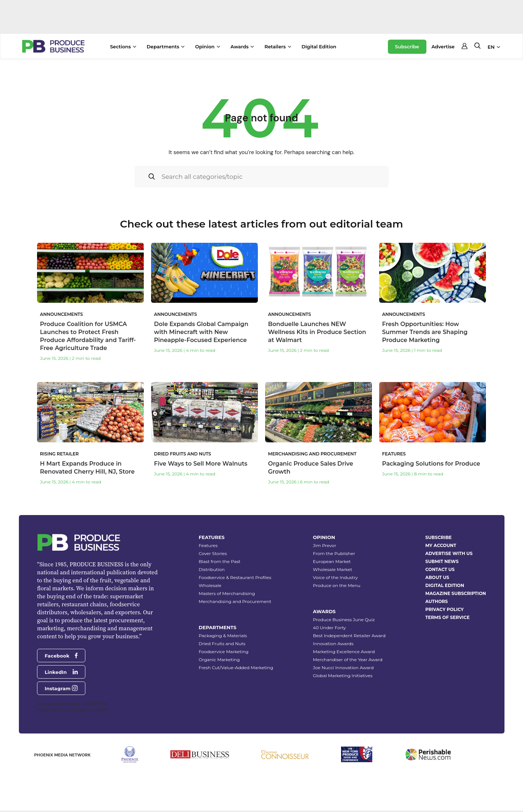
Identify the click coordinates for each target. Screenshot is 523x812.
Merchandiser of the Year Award (348, 660)
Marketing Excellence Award (344, 652)
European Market (332, 561)
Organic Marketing (219, 660)
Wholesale (210, 585)
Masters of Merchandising (227, 593)
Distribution (212, 569)
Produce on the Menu (337, 585)
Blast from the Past (220, 561)
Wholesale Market (333, 569)
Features (208, 545)
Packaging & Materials (223, 636)
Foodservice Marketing (224, 652)
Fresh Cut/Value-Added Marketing (236, 668)
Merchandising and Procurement (235, 601)
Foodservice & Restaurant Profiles (235, 577)
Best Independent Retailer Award (349, 636)
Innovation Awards (333, 644)
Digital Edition (319, 47)
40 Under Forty (330, 628)
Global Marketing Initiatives (343, 676)
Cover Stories (213, 553)
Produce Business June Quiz (344, 620)
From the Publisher (334, 553)
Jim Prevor (325, 545)
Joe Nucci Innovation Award (343, 668)
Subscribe (407, 47)
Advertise (443, 47)
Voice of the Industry (336, 577)
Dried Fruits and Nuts (222, 644)
